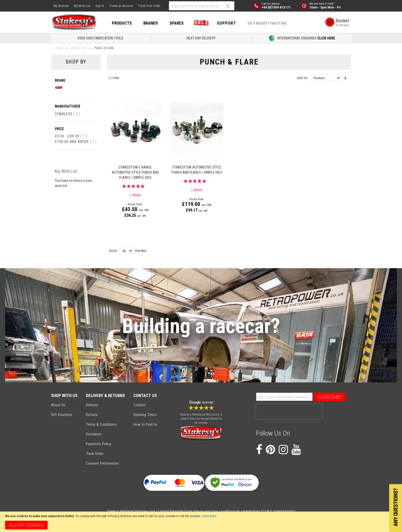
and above (76, 142)
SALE (200, 23)
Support (227, 23)
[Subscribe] (329, 397)
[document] (201, 522)
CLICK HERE (326, 38)
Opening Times (145, 415)
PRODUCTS (122, 23)
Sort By (302, 78)
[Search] (228, 6)
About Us (58, 405)
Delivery (92, 405)
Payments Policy (98, 444)
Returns (92, 415)
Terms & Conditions (101, 424)
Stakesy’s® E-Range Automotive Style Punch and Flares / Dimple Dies (135, 172)
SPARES (177, 23)
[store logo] (74, 23)
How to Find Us (145, 424)
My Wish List (82, 6)
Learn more (209, 516)
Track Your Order (149, 6)
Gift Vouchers (62, 415)
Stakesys (67, 114)
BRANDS (151, 23)
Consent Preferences (102, 463)
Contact (139, 405)
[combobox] (202, 6)
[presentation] (289, 412)
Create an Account (121, 6)
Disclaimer (94, 434)
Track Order (95, 454)
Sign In (100, 6)
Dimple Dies (79, 48)
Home (59, 48)
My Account (61, 6)
